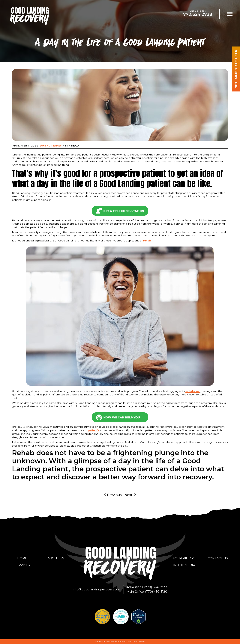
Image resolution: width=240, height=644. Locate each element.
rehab (147, 241)
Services (22, 565)
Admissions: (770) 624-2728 (147, 587)
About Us (56, 558)
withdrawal (193, 391)
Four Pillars (184, 558)
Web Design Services (137, 641)
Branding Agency (121, 641)
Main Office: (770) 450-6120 (147, 592)
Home (22, 558)
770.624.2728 (198, 14)
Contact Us (218, 558)
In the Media (184, 565)
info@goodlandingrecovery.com (97, 589)
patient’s (94, 430)
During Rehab (50, 146)
